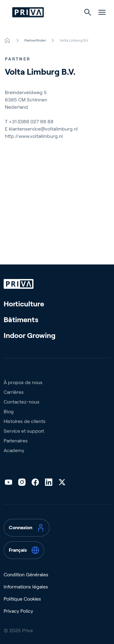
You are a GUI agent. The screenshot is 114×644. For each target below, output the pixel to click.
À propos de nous (23, 382)
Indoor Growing (30, 335)
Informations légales (26, 587)
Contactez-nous (22, 402)
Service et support (24, 431)
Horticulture (24, 304)
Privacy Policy (18, 611)
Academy (14, 450)
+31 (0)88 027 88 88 (31, 122)
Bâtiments (21, 320)
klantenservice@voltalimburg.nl (43, 129)
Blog (9, 412)
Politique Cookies (22, 599)
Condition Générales (26, 575)
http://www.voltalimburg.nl (34, 136)
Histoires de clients (25, 421)
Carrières (14, 392)
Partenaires (16, 441)
